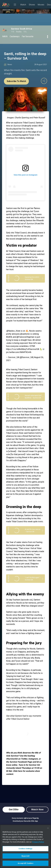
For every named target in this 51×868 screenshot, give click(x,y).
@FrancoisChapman (25, 337)
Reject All (25, 856)
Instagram (33, 759)
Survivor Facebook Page (21, 762)
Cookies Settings (25, 849)
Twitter (24, 759)
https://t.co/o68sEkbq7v (17, 349)
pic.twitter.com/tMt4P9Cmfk (19, 352)
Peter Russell (39, 118)
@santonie (25, 334)
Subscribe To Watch (16, 81)
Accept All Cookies (25, 863)
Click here (18, 771)
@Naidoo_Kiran (13, 331)
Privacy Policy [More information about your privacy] (38, 842)
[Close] (48, 828)
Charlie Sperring (22, 118)
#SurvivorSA (34, 349)
